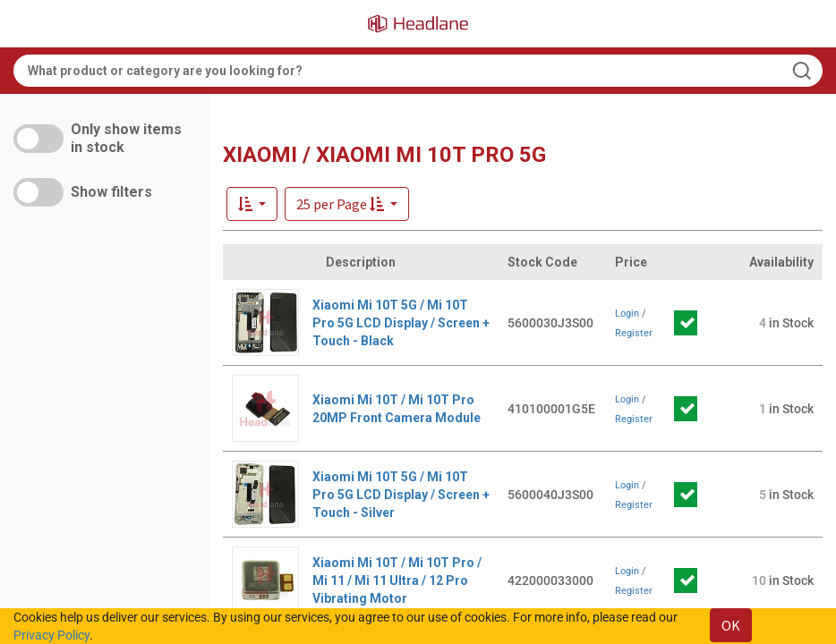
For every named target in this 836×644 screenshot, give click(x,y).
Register (634, 333)
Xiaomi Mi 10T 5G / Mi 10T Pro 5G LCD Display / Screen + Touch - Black (401, 323)
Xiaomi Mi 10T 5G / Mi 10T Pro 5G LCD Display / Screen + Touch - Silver (401, 495)
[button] (347, 204)
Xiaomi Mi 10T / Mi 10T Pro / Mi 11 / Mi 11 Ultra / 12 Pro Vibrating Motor (397, 580)
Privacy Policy (51, 635)
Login (627, 314)
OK (731, 625)
